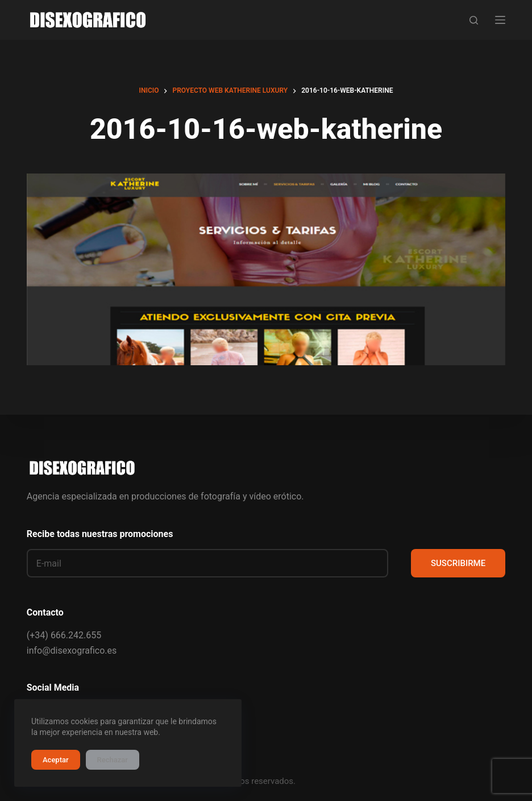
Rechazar (113, 760)
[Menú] (500, 20)
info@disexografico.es (72, 651)
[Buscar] (474, 20)
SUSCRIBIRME (458, 563)
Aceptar (56, 760)
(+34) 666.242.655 (64, 635)
